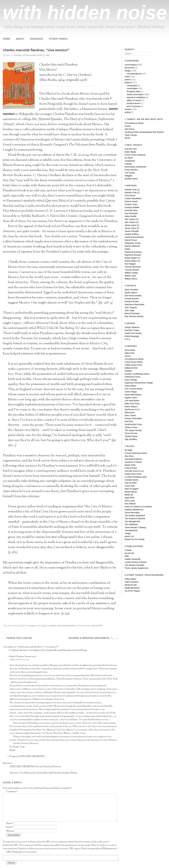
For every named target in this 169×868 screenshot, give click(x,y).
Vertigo (128, 533)
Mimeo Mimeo (131, 492)
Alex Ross (129, 456)
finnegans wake (133, 91)
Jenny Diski (130, 486)
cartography (132, 85)
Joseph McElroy (132, 234)
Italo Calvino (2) (132, 222)
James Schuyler (132, 231)
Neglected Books (132, 588)
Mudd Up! (129, 495)
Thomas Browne (132, 270)
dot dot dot (129, 553)
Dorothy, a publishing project (137, 374)
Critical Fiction (131, 468)
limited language (132, 336)
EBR (127, 556)
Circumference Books (134, 123)
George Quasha (132, 299)
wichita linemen (133, 103)
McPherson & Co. (132, 410)
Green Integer (131, 392)
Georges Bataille (132, 207)
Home (6, 39)
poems (128, 80)
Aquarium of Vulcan (133, 462)
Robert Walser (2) (132, 261)
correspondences (134, 74)
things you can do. (19, 638)
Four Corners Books (133, 389)
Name (10, 823)
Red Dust (129, 421)
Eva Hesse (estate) (133, 296)
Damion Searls (131, 201)
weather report (131, 179)
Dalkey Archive (131, 368)
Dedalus (128, 371)
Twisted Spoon (131, 436)
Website (10, 831)
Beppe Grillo (130, 465)
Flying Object (130, 386)
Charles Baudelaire (133, 198)
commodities (132, 88)
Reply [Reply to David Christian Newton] (12, 750)
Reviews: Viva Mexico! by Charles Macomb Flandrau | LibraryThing (53, 650)
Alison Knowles (131, 290)
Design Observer (132, 327)
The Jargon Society (133, 430)
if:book (128, 126)
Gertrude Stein (131, 210)
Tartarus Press (131, 427)
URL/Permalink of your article (21, 852)
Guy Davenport (131, 213)
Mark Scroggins (132, 489)
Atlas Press (130, 353)
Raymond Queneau (133, 252)
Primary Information (133, 418)
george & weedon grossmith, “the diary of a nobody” (92, 638)
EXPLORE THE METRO (32, 757)
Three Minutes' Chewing (135, 527)
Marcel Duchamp (132, 313)
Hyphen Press (131, 398)
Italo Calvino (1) (132, 219)
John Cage (129, 310)
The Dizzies (130, 173)
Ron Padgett (130, 264)
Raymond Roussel (133, 255)
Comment (12, 792)
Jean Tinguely (131, 307)
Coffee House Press (133, 365)
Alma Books (130, 350)
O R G (127, 339)
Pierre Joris (130, 501)
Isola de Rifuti (131, 483)
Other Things (58, 39)
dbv (48, 55)
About (20, 39)
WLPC (127, 138)
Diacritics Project (132, 330)
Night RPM (129, 498)
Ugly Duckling (131, 439)
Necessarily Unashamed (135, 167)
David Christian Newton (20, 657)
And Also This (131, 149)
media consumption (135, 94)
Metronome (130, 412)
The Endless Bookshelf (135, 516)
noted (127, 77)
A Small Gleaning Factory (136, 453)
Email (10, 827)
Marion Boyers (131, 407)
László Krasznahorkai (134, 237)
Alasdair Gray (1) (132, 190)
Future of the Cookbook (135, 155)
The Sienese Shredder (135, 565)
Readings (37, 39)
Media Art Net (131, 585)
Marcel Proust (131, 240)
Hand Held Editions (133, 395)
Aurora (128, 356)
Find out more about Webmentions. (99, 849)
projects (128, 83)
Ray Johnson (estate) (134, 316)
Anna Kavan (130, 195)
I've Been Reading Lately (136, 477)
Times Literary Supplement (136, 568)
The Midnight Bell (132, 521)
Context (128, 550)
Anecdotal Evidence (133, 459)
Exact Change (131, 380)
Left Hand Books (132, 401)
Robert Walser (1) (132, 258)
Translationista (131, 530)
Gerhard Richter (132, 302)
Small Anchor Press (133, 424)
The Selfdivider (131, 524)
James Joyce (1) (132, 225)
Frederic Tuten (131, 204)
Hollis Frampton (132, 582)
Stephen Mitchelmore (134, 510)
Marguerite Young (132, 243)
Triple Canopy (131, 135)
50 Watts (129, 450)
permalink (97, 626)
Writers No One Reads (135, 539)
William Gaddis (131, 273)
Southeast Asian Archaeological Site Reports (144, 132)
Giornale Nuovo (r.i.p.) (134, 471)
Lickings (128, 164)
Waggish (128, 176)
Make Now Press (132, 404)
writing (127, 112)
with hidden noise (85, 12)
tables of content (134, 100)
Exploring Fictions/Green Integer (139, 383)
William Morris (131, 279)
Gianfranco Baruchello (134, 304)
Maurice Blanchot (132, 246)
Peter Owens (130, 415)
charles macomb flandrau (62, 626)
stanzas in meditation (136, 97)
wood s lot (129, 536)
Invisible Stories (132, 480)
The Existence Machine (135, 519)
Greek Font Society (133, 333)
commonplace (131, 65)
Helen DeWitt (130, 216)
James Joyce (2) (132, 228)
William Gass (130, 276)
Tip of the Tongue (132, 591)
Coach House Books (134, 362)
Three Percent (131, 433)
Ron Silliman (130, 504)
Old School (129, 129)
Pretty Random (131, 170)
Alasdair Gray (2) (132, 193)
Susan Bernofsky (132, 513)
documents (129, 68)
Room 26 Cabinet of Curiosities (138, 507)
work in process (133, 106)
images (128, 71)
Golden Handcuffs (133, 559)
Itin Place (129, 158)
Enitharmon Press (133, 377)
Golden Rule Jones (133, 474)
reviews (32, 626)
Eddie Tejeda (130, 152)
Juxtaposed (130, 161)
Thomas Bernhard (133, 267)
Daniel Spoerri (131, 293)
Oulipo (127, 249)
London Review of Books (136, 562)
